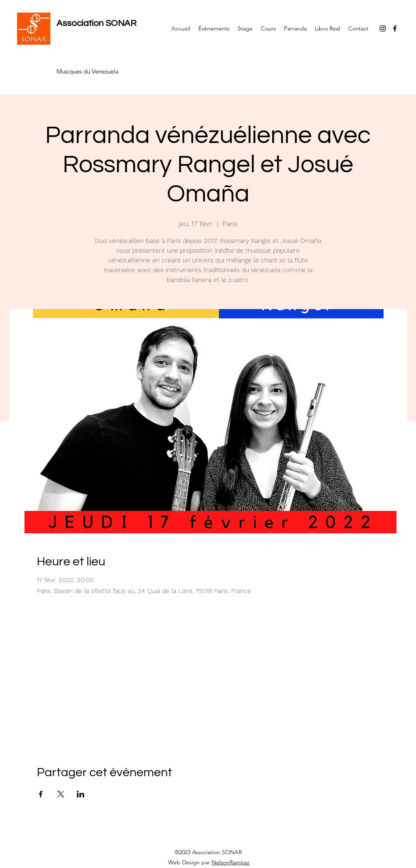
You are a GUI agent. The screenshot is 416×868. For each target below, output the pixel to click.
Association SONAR (96, 23)
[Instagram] (383, 28)
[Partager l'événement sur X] (61, 794)
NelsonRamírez (231, 862)
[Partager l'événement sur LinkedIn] (81, 794)
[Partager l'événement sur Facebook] (41, 794)
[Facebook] (395, 28)
